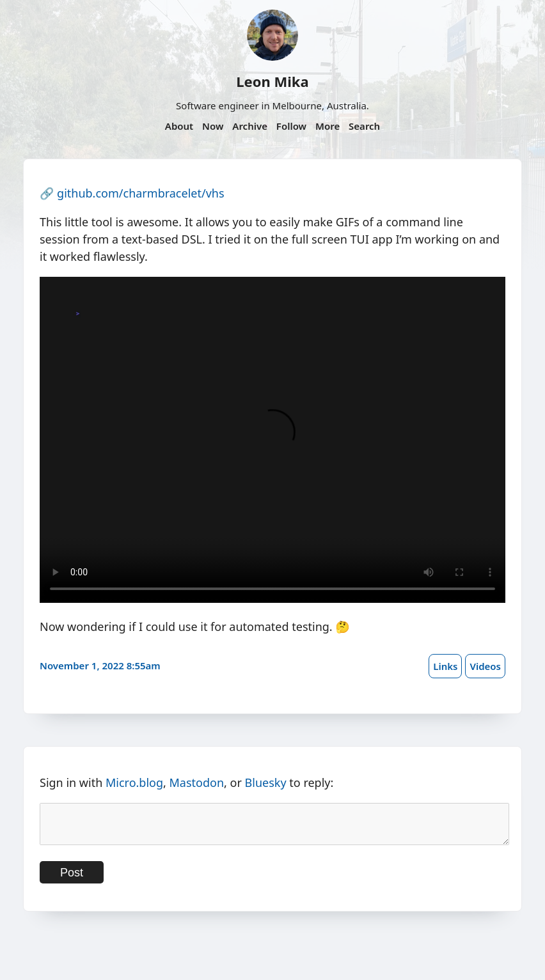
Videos (485, 666)
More (328, 126)
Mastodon (197, 782)
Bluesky (266, 782)
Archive (250, 126)
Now (213, 126)
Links (445, 666)
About (179, 126)
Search (364, 126)
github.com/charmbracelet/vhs (140, 193)
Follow (291, 126)
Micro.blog (134, 782)
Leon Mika (272, 81)
